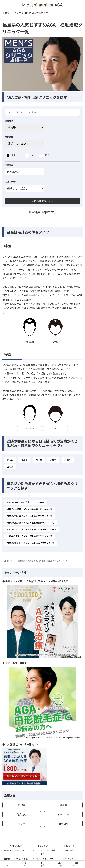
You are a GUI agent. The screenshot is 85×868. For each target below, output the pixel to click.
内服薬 (22, 805)
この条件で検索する (42, 201)
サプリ (22, 824)
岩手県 (39, 460)
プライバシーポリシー (42, 858)
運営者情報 (42, 846)
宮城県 (53, 460)
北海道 (10, 460)
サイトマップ (69, 858)
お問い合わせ (16, 846)
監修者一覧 (69, 846)
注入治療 (22, 814)
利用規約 (69, 850)
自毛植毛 (63, 824)
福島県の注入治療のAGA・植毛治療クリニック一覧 (31, 523)
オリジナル (63, 814)
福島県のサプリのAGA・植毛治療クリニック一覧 (30, 536)
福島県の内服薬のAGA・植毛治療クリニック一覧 (30, 509)
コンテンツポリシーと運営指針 (42, 852)
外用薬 (63, 805)
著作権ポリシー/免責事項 (16, 858)
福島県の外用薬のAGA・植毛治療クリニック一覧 (30, 516)
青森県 (24, 460)
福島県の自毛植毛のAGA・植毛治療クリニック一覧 (31, 543)
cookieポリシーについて (16, 850)
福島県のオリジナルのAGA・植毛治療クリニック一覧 (32, 529)
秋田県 (68, 460)
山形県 (10, 467)
